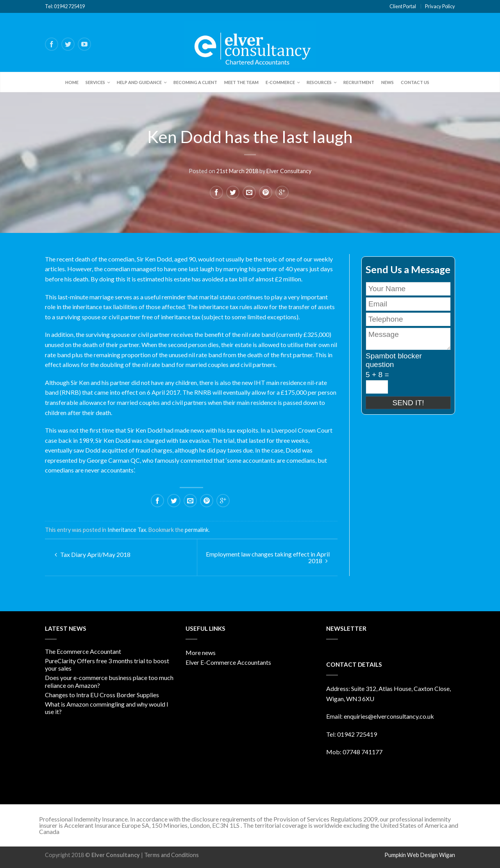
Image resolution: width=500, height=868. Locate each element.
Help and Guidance (139, 82)
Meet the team (241, 82)
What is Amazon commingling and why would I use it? (107, 708)
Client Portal (403, 6)
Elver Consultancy (289, 170)
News (387, 82)
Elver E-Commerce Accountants (228, 662)
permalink (197, 530)
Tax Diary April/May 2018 (93, 554)
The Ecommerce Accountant (83, 651)
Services (95, 82)
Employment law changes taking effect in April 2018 (268, 557)
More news (201, 652)
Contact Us (415, 82)
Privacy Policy (440, 6)
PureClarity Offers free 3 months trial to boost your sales (107, 664)
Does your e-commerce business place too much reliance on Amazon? (109, 681)
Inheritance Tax (127, 530)
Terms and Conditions (171, 855)
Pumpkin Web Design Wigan (420, 855)
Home (72, 82)
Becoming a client (195, 82)
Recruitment (359, 82)
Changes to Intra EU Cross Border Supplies (102, 695)
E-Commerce (280, 82)
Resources (319, 82)
